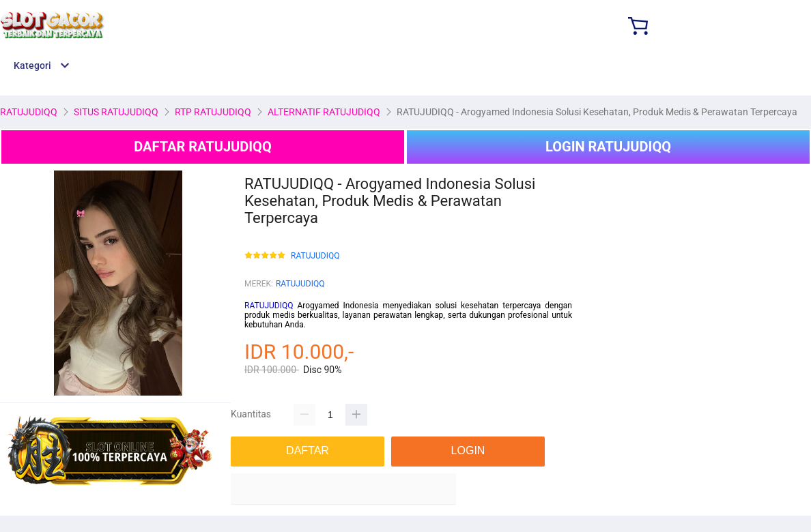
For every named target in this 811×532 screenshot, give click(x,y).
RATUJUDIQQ (315, 256)
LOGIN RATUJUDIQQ (608, 147)
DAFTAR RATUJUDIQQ (202, 147)
